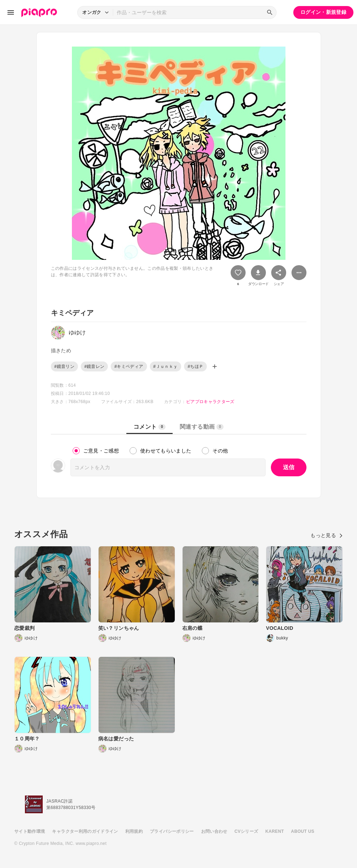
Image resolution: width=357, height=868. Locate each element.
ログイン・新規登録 (323, 12)
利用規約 (134, 831)
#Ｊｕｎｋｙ (166, 366)
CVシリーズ (246, 831)
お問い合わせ (214, 831)
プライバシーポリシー (172, 831)
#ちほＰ (195, 366)
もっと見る (327, 535)
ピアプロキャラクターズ (210, 402)
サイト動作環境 (30, 831)
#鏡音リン (64, 366)
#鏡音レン (94, 366)
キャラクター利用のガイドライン (85, 831)
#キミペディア (129, 366)
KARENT (275, 831)
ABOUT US (303, 831)
